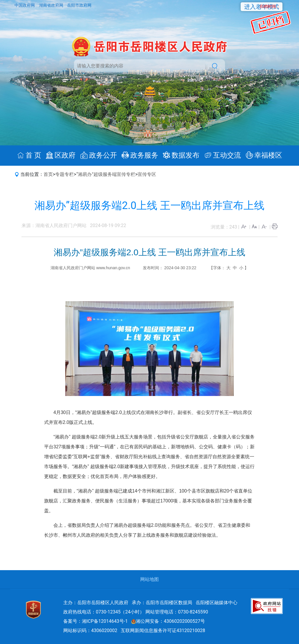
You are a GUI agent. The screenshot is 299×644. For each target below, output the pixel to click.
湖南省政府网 (52, 5)
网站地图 (149, 579)
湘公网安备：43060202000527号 (168, 621)
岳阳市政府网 (79, 5)
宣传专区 (147, 174)
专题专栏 (64, 174)
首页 (48, 174)
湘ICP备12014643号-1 (105, 621)
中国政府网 (25, 5)
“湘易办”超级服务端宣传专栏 (106, 174)
